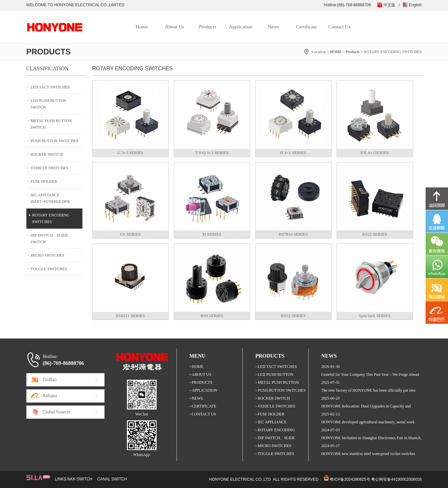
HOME (336, 52)
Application (240, 27)
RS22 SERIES (375, 234)
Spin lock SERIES (374, 316)
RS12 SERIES (293, 316)
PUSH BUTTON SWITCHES (55, 141)
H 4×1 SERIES (293, 153)
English (415, 5)
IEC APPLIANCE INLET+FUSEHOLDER (50, 198)
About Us (175, 27)
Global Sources (57, 412)
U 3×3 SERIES (131, 153)
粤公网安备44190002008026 (396, 479)
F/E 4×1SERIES (375, 153)
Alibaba (50, 396)
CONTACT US (204, 414)
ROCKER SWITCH (47, 154)
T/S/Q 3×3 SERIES (212, 153)
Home (142, 27)
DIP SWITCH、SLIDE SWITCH (49, 239)
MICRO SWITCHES (47, 255)
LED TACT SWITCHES (50, 87)
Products (208, 27)
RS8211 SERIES (130, 316)
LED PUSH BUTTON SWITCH (48, 104)
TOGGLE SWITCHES (49, 269)
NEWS (197, 398)
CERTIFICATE (204, 406)
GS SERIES (130, 234)
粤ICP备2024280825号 (350, 479)
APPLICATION (205, 390)
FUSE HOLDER (44, 181)
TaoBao (50, 380)
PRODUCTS (202, 382)
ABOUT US (202, 374)
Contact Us (339, 27)
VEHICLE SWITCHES (49, 168)
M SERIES (212, 234)
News (273, 27)
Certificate (306, 27)
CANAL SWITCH (112, 479)
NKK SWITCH (80, 479)
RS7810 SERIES (293, 234)
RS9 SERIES (212, 316)
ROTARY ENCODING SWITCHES (51, 218)
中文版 (389, 5)
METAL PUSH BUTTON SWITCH (51, 124)
